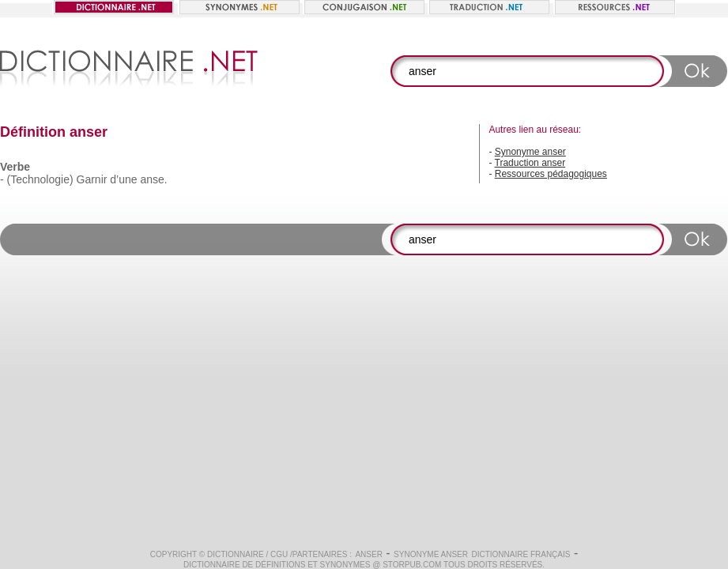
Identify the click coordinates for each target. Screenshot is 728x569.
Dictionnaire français (521, 554)
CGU (279, 554)
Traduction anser (530, 163)
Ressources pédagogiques (551, 174)
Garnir (92, 179)
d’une (123, 179)
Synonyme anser (530, 152)
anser (368, 554)
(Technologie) (40, 179)
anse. (153, 179)
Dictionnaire (236, 554)
